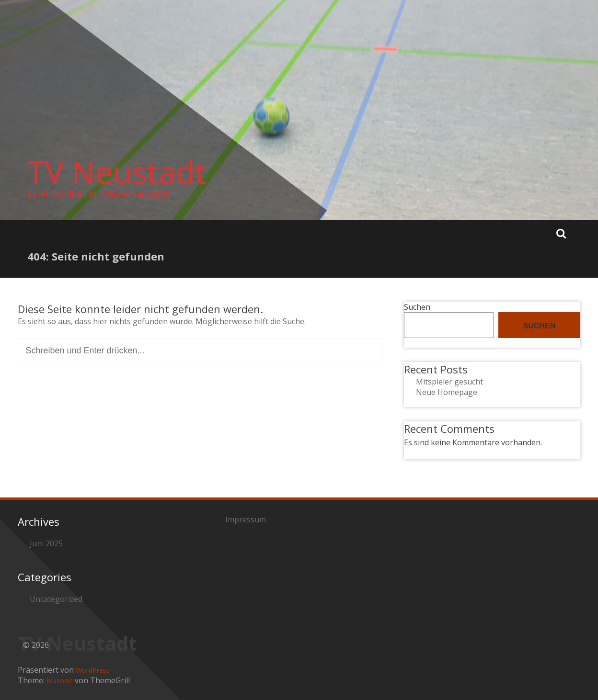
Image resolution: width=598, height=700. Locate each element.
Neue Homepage (447, 392)
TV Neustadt (117, 172)
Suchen (417, 307)
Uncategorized (56, 599)
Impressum (246, 519)
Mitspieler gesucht (449, 382)
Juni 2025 (46, 543)
